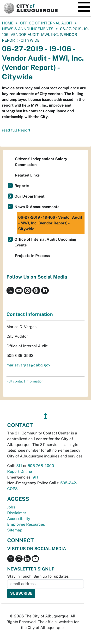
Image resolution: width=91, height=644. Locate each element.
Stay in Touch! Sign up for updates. (38, 576)
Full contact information (25, 381)
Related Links (27, 175)
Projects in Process (32, 256)
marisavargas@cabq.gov (28, 365)
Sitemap (15, 530)
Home (8, 23)
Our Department (30, 196)
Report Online (20, 471)
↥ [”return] (45, 416)
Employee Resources (26, 524)
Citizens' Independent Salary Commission (41, 162)
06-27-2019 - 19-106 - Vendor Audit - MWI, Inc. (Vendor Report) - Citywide (50, 223)
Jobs (11, 507)
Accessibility (19, 519)
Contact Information (30, 314)
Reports (22, 186)
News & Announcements (28, 29)
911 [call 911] (35, 477)
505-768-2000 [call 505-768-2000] (41, 466)
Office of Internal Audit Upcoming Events (45, 242)
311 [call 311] (19, 466)
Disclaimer (17, 513)
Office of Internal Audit (46, 23)
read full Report (16, 130)
